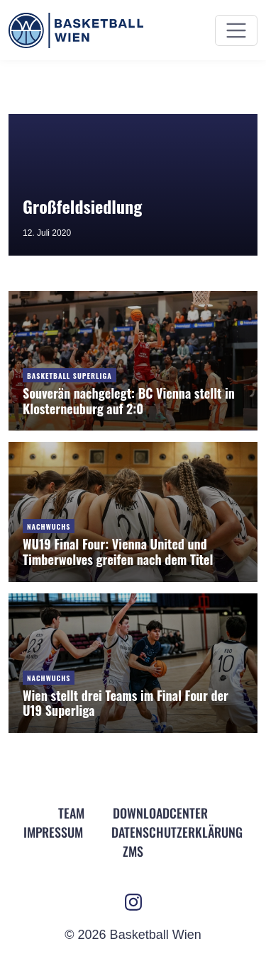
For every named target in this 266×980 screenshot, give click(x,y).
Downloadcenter (160, 813)
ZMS (133, 851)
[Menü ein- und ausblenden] (236, 30)
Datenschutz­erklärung (177, 832)
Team (71, 813)
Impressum (53, 832)
